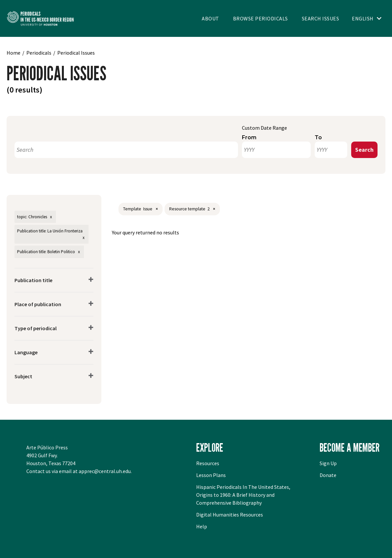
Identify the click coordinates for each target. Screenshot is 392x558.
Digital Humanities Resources (230, 515)
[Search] (126, 150)
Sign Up (328, 463)
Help (202, 526)
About (210, 18)
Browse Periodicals (261, 18)
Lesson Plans (211, 475)
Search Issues (321, 18)
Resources (208, 463)
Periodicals (39, 53)
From (249, 137)
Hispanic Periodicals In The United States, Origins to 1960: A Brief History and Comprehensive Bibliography (243, 495)
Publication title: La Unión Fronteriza (50, 231)
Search (364, 150)
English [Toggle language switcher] (363, 18)
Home (13, 53)
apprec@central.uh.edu (105, 471)
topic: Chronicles (32, 217)
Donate (328, 475)
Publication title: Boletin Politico (46, 252)
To (318, 137)
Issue (148, 209)
